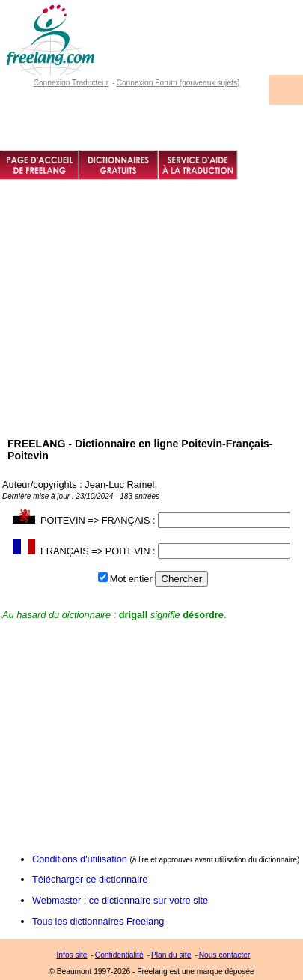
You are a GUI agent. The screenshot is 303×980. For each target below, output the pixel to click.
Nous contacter (225, 955)
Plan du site (171, 955)
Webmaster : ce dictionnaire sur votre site (120, 900)
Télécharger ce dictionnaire (90, 879)
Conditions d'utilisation (80, 859)
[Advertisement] (151, 334)
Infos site (72, 955)
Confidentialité (119, 955)
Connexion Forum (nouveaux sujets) (178, 83)
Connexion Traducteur (71, 83)
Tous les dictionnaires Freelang (98, 921)
